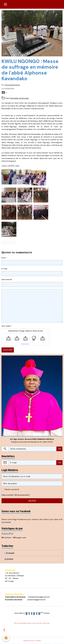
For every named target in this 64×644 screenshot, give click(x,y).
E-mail (4, 269)
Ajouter (8, 350)
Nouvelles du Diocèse (19, 98)
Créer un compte (7, 495)
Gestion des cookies (32, 641)
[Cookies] (6, 638)
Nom (4, 258)
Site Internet (7, 279)
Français (9, 553)
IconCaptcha (25, 344)
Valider (32, 501)
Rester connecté (12, 489)
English (9, 559)
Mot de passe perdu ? (22, 495)
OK (59, 449)
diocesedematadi (12, 85)
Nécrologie (8, 242)
